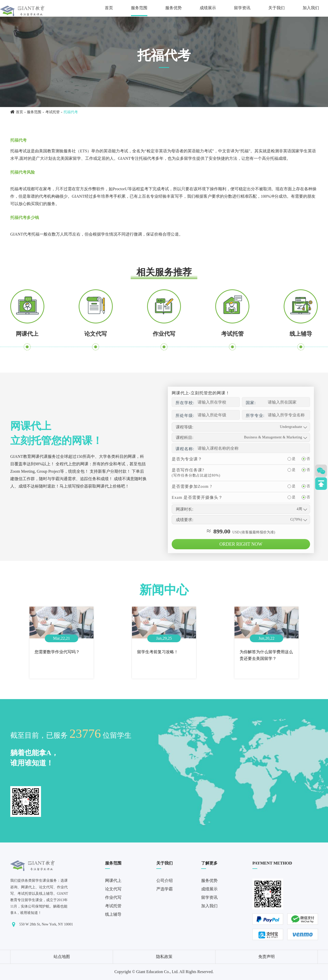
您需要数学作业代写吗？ (57, 652)
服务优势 (173, 8)
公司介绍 (165, 881)
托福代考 (71, 112)
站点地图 (62, 957)
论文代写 (96, 334)
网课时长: (184, 509)
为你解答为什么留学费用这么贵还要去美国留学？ (266, 655)
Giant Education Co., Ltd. (157, 972)
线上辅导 (301, 334)
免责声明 (266, 957)
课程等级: (184, 427)
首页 (109, 8)
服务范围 (139, 8)
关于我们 (276, 8)
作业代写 (164, 334)
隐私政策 (164, 957)
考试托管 (53, 112)
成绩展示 (208, 8)
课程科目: (184, 438)
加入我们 (311, 8)
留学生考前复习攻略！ (158, 652)
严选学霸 (165, 889)
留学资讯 (242, 8)
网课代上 (27, 334)
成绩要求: (184, 520)
